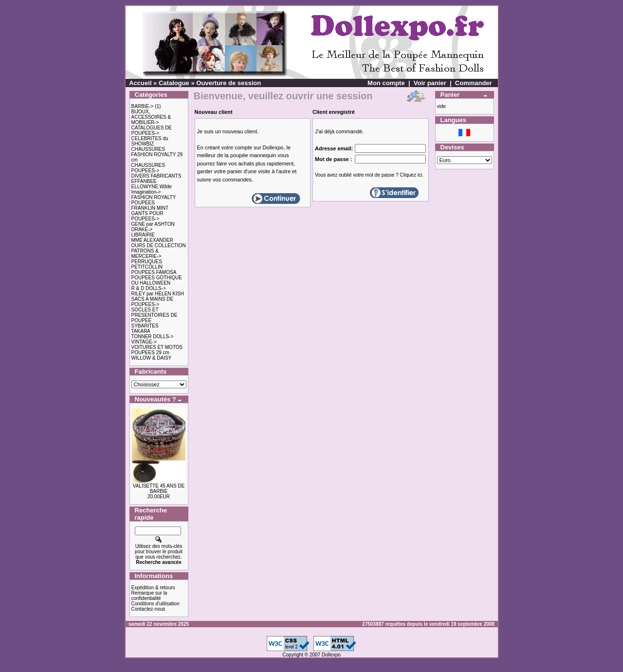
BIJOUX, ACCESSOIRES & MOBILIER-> (151, 117)
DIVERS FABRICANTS (156, 176)
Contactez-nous (148, 609)
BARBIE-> (143, 106)
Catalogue (174, 83)
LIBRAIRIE (143, 235)
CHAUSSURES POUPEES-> (148, 168)
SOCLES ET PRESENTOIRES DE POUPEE (155, 315)
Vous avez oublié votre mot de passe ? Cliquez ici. (369, 175)
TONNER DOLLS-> (153, 336)
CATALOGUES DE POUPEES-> (152, 130)
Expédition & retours (153, 588)
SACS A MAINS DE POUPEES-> (153, 302)
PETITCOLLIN (147, 267)
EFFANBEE (144, 181)
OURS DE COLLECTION (159, 245)
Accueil (140, 83)
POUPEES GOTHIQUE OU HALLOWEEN (157, 280)
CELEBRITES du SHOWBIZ (150, 141)
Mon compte (386, 83)
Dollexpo (331, 655)
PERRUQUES (147, 262)
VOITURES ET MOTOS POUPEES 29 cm (157, 350)
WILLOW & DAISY (152, 358)
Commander (474, 83)
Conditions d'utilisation (156, 604)
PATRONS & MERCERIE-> (147, 254)
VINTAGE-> (144, 342)
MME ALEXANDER (152, 240)
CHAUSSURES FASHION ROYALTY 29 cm (157, 154)
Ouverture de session (229, 83)
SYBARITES (145, 326)
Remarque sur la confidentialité (149, 596)
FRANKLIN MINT (150, 208)
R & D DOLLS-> (149, 288)
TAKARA (141, 331)
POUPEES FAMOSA (154, 272)
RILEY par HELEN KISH (158, 294)
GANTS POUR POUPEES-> (147, 216)
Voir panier (430, 83)
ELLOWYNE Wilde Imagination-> (152, 189)
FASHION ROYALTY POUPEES (154, 200)
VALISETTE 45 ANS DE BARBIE (159, 489)
